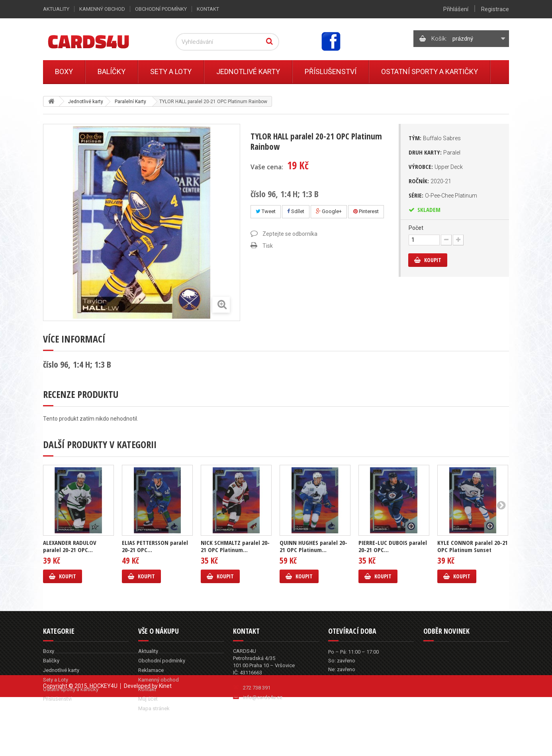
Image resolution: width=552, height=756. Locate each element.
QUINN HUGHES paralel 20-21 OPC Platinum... (313, 546)
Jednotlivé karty (248, 71)
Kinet (165, 745)
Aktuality (56, 9)
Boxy (64, 71)
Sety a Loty (171, 71)
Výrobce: (436, 166)
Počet (416, 228)
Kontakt (208, 9)
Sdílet (296, 211)
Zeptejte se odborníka (290, 234)
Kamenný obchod (102, 9)
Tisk (268, 246)
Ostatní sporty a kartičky (430, 71)
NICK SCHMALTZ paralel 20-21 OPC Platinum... (235, 546)
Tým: (435, 138)
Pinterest (366, 211)
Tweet (266, 211)
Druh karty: (435, 152)
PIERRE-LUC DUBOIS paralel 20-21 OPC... (393, 546)
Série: (443, 195)
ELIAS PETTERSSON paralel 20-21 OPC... (155, 546)
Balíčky (112, 71)
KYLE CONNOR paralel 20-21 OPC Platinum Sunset (473, 546)
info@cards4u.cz (263, 697)
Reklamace (151, 670)
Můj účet (148, 699)
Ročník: (430, 181)
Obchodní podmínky (161, 9)
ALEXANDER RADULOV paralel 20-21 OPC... (70, 546)
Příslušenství (331, 71)
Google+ (329, 211)
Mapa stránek (154, 708)
